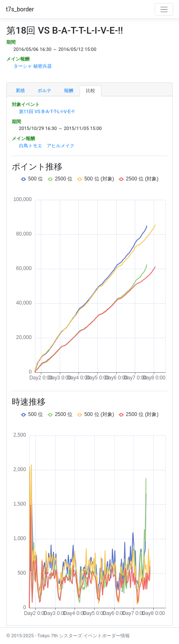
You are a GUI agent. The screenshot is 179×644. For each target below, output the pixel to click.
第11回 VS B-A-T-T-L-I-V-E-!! (47, 112)
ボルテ (44, 91)
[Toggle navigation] (164, 9)
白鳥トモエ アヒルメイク (47, 146)
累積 (20, 91)
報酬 (69, 91)
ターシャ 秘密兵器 (33, 66)
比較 (91, 91)
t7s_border (20, 9)
